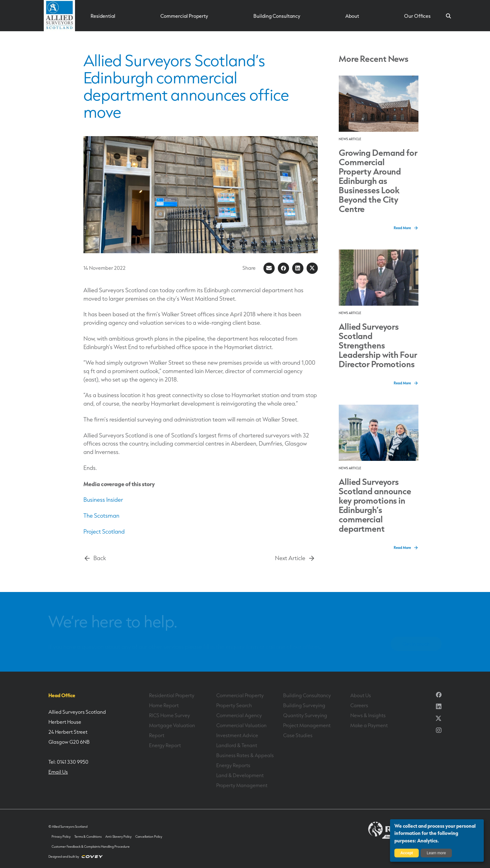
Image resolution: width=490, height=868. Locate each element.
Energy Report (165, 745)
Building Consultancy (277, 16)
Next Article (295, 558)
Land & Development (240, 775)
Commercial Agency (239, 715)
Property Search (234, 705)
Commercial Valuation (241, 725)
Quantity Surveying (305, 715)
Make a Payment (369, 725)
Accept (407, 853)
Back (95, 558)
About (352, 16)
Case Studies (298, 735)
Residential (103, 16)
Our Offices (417, 16)
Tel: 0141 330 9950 (68, 762)
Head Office (62, 695)
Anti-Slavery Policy (118, 837)
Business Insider (103, 500)
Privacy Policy (61, 837)
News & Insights (368, 715)
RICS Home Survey (170, 715)
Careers (359, 705)
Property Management (242, 785)
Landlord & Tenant (237, 745)
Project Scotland (104, 532)
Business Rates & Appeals (245, 755)
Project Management (307, 725)
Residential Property (172, 695)
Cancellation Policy (149, 837)
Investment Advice (237, 735)
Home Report (164, 705)
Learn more (436, 853)
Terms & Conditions (88, 837)
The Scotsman (101, 516)
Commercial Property (184, 16)
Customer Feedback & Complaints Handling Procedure (91, 847)
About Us (361, 695)
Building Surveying (304, 705)
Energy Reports (233, 765)
